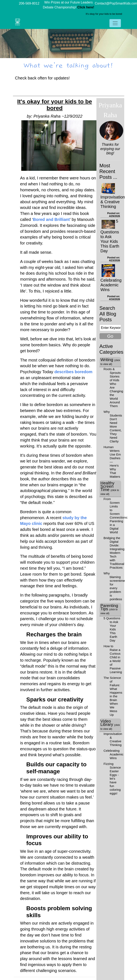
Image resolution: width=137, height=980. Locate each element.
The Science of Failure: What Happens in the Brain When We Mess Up (113, 696)
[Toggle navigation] (115, 23)
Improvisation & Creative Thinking (113, 202)
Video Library (110, 725)
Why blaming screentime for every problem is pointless (114, 586)
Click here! (86, 7)
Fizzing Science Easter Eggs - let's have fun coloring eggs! (112, 779)
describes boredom (73, 372)
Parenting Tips (109, 609)
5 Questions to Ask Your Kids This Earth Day (110, 236)
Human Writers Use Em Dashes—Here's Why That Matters (112, 462)
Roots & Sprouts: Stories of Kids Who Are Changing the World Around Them (113, 387)
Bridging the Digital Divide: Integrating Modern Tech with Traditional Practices (114, 553)
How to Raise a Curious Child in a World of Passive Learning (113, 659)
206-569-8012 (29, 3)
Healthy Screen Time (110, 488)
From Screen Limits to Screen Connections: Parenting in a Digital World (116, 516)
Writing (110, 361)
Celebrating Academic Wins (111, 285)
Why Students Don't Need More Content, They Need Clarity (113, 426)
